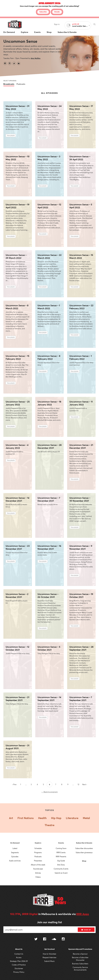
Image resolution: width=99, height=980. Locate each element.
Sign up (86, 930)
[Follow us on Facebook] (45, 939)
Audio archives (15, 861)
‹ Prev (14, 784)
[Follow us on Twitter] (36, 939)
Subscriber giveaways (84, 852)
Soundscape (38, 869)
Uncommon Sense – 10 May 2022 (18, 158)
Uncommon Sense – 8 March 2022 (17, 307)
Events (61, 843)
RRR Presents (61, 857)
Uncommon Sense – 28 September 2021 (81, 648)
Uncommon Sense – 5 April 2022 (81, 206)
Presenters (38, 861)
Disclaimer (19, 968)
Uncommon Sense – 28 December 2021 (49, 446)
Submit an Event (61, 873)
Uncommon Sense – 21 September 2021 (17, 699)
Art (11, 818)
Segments (15, 852)
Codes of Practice (19, 965)
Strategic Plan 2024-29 (19, 961)
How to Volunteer (49, 954)
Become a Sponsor (80, 954)
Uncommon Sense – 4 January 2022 (17, 446)
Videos (38, 877)
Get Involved (49, 949)
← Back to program (49, 792)
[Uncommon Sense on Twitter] (14, 63)
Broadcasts (9, 84)
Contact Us (19, 954)
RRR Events (61, 852)
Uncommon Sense (20, 41)
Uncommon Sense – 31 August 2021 (17, 747)
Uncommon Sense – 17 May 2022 (81, 108)
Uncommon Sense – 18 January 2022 (49, 403)
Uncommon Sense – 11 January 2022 (81, 403)
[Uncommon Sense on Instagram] (10, 63)
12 (78, 784)
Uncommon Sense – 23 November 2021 (18, 547)
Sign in (57, 24)
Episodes (15, 857)
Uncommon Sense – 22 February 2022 (81, 307)
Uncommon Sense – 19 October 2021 (81, 596)
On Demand (15, 843)
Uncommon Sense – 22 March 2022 (49, 257)
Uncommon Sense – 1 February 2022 (81, 357)
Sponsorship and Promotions (80, 949)
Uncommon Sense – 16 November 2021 (49, 547)
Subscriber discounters (84, 848)
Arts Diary (61, 865)
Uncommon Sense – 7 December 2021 (49, 499)
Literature (72, 818)
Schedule (38, 848)
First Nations (26, 818)
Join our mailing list (49, 922)
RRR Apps (83, 914)
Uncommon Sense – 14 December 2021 (17, 499)
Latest (15, 848)
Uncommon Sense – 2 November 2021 (17, 596)
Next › (85, 784)
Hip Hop (56, 818)
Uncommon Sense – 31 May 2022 (17, 108)
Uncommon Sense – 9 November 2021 (81, 547)
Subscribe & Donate (84, 843)
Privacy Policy (19, 972)
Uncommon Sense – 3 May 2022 (49, 158)
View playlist (11, 135)
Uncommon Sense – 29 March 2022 (16, 257)
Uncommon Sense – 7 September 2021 (81, 699)
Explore (38, 843)
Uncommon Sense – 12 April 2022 (49, 206)
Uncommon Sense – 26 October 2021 (48, 596)
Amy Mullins (36, 58)
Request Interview (49, 957)
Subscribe (43, 12)
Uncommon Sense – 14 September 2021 (49, 699)
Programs (38, 852)
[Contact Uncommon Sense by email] (19, 63)
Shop (84, 861)
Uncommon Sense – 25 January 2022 (18, 403)
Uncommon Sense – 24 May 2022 (49, 108)
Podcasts (21, 84)
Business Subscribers (80, 964)
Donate (57, 12)
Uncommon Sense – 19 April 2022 (18, 206)
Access (19, 957)
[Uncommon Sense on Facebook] (5, 63)
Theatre (49, 825)
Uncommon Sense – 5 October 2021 (49, 648)
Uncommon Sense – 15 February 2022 (17, 357)
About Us (19, 949)
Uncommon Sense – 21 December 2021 (81, 446)
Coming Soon (61, 848)
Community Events (61, 869)
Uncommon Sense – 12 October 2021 (17, 648)
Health (42, 818)
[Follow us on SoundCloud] (54, 939)
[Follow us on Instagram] (63, 939)
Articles (38, 873)
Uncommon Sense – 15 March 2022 (81, 257)
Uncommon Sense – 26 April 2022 (80, 158)
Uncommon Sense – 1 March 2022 (49, 307)
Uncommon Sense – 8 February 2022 (49, 357)
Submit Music (49, 961)
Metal (86, 818)
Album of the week (38, 865)
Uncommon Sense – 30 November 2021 (80, 499)
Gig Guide (61, 861)
